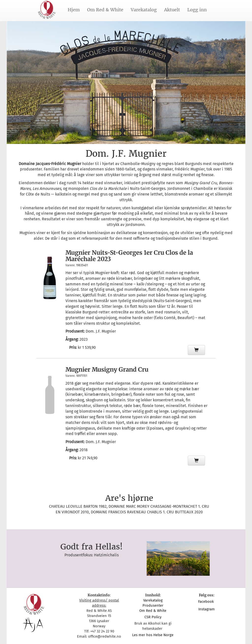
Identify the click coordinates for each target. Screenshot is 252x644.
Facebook (206, 602)
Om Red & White (105, 10)
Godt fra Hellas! (91, 547)
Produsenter (153, 605)
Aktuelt (172, 10)
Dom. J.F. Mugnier (101, 331)
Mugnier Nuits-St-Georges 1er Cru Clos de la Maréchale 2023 (129, 256)
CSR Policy (153, 617)
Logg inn (197, 10)
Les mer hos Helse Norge (153, 635)
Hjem (74, 10)
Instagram (207, 609)
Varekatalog (144, 10)
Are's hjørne (129, 498)
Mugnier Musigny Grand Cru (107, 370)
